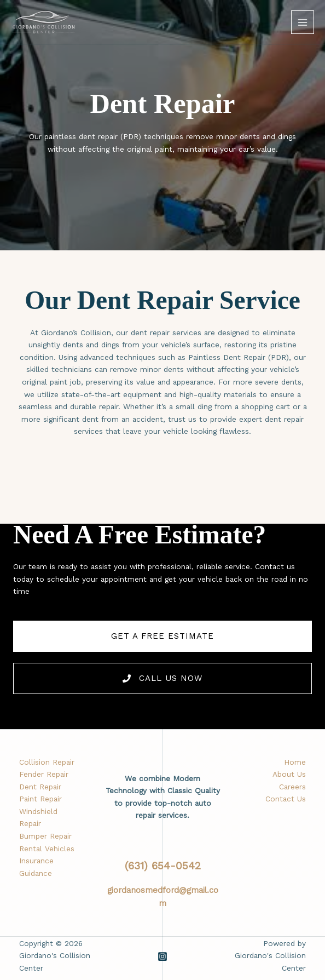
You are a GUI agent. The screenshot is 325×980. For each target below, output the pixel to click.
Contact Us (286, 799)
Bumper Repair (45, 836)
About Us (289, 774)
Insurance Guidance (36, 867)
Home (295, 762)
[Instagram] (162, 956)
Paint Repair (40, 799)
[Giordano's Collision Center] (44, 22)
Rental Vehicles (47, 849)
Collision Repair (47, 762)
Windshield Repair (38, 818)
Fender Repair (44, 774)
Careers (292, 787)
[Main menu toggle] (303, 22)
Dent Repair (40, 787)
